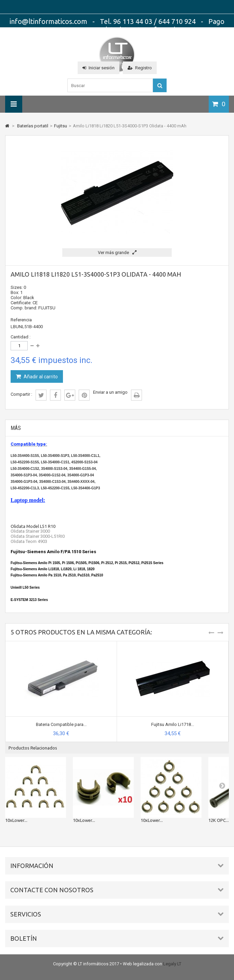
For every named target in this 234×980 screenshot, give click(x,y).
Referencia (21, 320)
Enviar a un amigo (110, 392)
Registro (140, 68)
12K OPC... (219, 820)
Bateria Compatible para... (61, 724)
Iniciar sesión (99, 68)
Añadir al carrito (40, 377)
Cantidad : (21, 337)
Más (16, 428)
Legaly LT (172, 964)
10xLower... (16, 820)
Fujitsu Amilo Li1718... (173, 724)
